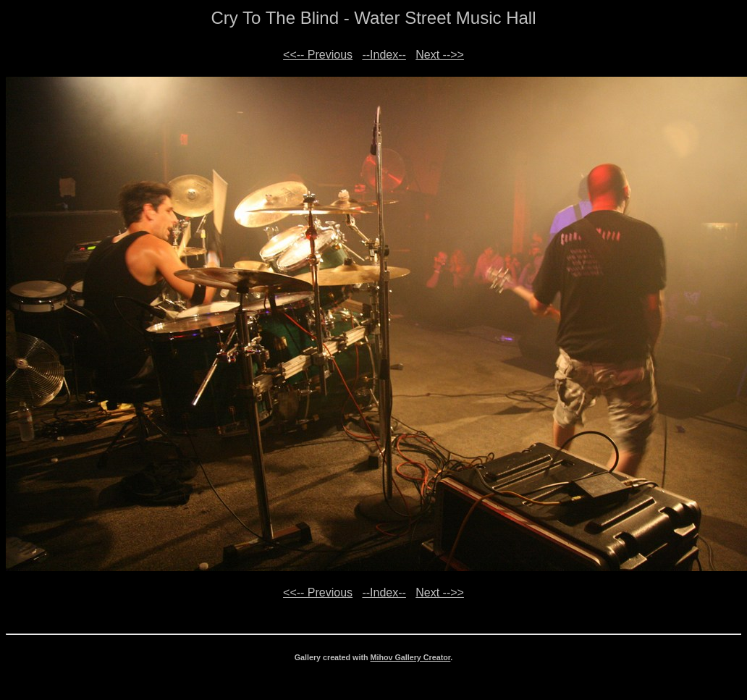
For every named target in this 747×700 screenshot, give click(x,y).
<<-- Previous (318, 55)
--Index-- (384, 55)
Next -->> (440, 55)
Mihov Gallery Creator (411, 657)
